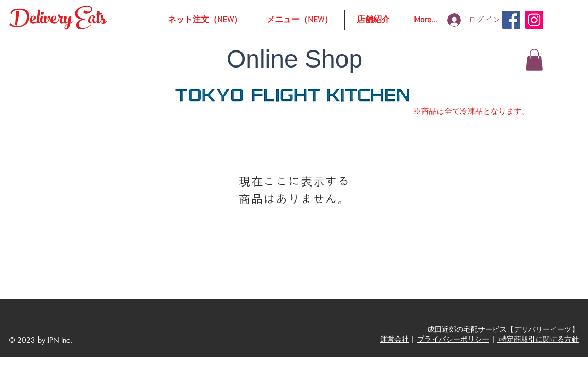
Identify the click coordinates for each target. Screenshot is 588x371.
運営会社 (394, 339)
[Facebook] (511, 20)
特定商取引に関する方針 (538, 339)
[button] (534, 60)
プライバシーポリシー (453, 339)
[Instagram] (534, 20)
